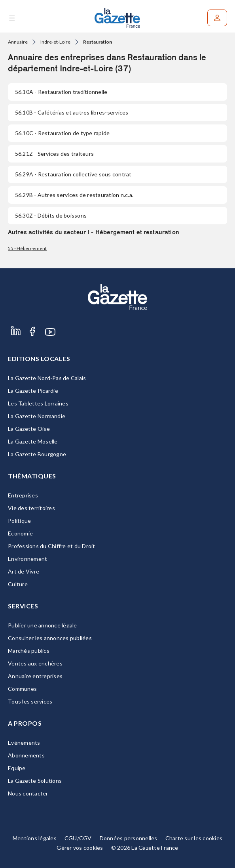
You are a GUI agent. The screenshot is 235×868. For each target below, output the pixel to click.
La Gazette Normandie (37, 416)
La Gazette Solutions (35, 781)
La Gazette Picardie (33, 391)
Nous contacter (28, 793)
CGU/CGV (78, 838)
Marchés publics (29, 651)
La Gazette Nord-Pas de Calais (47, 378)
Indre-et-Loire (55, 42)
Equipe (17, 768)
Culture (18, 584)
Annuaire (18, 42)
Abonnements (26, 755)
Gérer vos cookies (80, 848)
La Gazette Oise (29, 429)
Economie (20, 533)
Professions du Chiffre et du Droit (52, 546)
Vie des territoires (31, 508)
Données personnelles (129, 838)
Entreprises (23, 495)
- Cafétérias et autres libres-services (72, 112)
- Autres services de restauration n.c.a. (74, 195)
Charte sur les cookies (194, 838)
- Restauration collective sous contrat (73, 174)
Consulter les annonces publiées (50, 638)
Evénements (24, 743)
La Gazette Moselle (33, 441)
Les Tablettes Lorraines (38, 403)
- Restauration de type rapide (62, 133)
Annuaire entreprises (35, 676)
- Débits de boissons (51, 215)
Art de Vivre (24, 571)
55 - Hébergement (27, 248)
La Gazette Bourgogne (37, 454)
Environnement (27, 559)
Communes (22, 689)
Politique (19, 521)
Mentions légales (35, 838)
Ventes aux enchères (35, 663)
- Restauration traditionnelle (61, 92)
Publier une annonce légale (43, 625)
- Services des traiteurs (54, 154)
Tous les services (30, 701)
